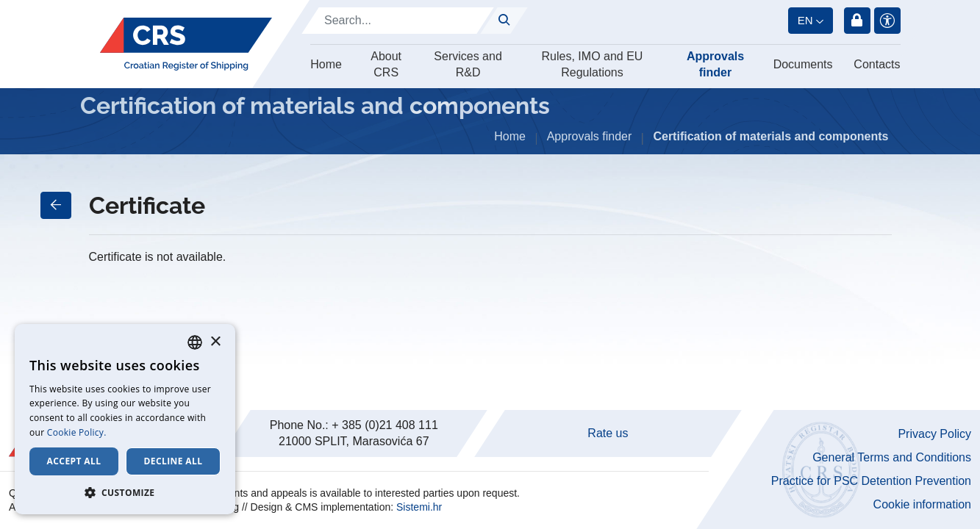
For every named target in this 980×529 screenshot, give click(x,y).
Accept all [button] (74, 461)
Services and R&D (468, 64)
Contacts (877, 64)
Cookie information (922, 504)
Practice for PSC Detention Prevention (871, 481)
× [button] (215, 342)
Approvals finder (715, 64)
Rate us (608, 433)
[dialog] (125, 419)
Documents (803, 64)
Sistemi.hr (419, 507)
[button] (125, 492)
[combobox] (195, 342)
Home (326, 64)
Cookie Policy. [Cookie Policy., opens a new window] (77, 432)
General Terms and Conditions (892, 457)
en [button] (805, 20)
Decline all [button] (174, 461)
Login (857, 21)
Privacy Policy (934, 434)
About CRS (386, 64)
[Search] (398, 21)
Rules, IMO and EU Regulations (593, 64)
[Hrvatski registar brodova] (186, 44)
